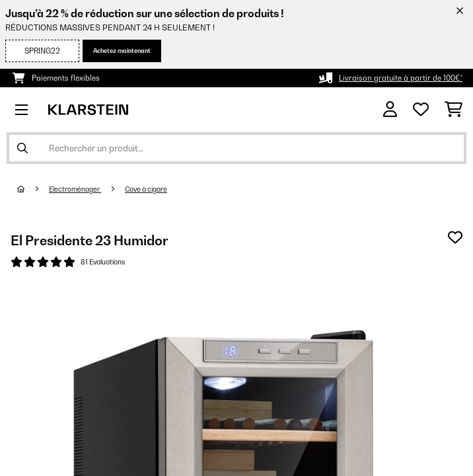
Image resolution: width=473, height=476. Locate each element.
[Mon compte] (390, 109)
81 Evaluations (103, 262)
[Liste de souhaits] (421, 110)
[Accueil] (33, 189)
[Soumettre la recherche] (22, 148)
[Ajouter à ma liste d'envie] (455, 237)
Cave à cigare (146, 189)
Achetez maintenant (122, 51)
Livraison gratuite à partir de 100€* (401, 78)
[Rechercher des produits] (236, 148)
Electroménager (75, 189)
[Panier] (454, 110)
